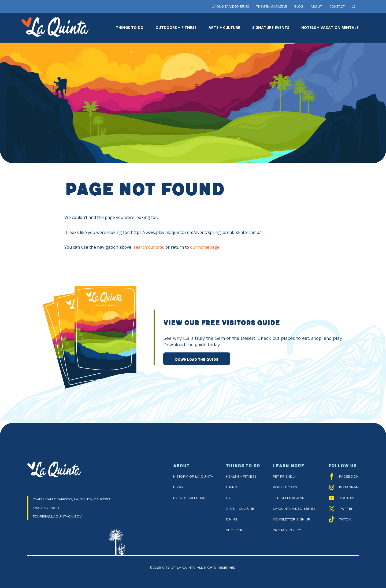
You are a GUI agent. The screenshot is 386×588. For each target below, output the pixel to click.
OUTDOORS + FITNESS (176, 27)
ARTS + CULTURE (224, 27)
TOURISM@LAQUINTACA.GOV (57, 516)
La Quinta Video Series (230, 7)
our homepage (205, 247)
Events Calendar (189, 498)
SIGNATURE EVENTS (271, 27)
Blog (299, 7)
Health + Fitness (241, 476)
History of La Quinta (193, 476)
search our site (148, 247)
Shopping (235, 530)
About (316, 7)
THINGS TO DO (130, 27)
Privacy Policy (287, 530)
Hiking (232, 487)
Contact (337, 7)
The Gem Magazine (272, 7)
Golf (231, 498)
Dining (232, 519)
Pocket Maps (285, 487)
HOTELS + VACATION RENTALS (330, 27)
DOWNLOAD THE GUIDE (197, 359)
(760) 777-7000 (46, 508)
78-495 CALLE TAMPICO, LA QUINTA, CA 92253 (71, 499)
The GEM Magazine (290, 498)
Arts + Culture (240, 509)
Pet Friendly (285, 476)
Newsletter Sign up (292, 519)
